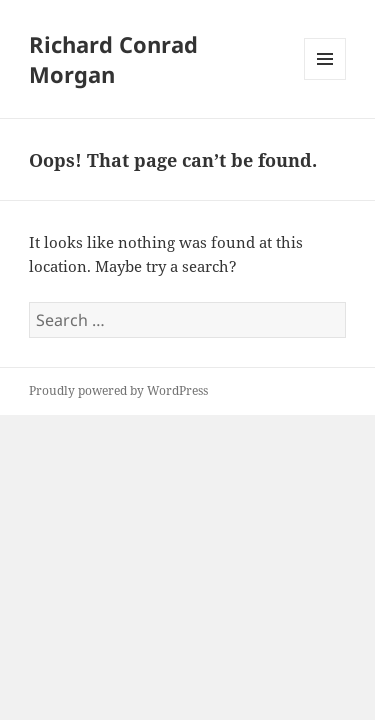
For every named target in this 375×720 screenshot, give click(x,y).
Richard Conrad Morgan (113, 59)
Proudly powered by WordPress (118, 390)
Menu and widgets (325, 79)
